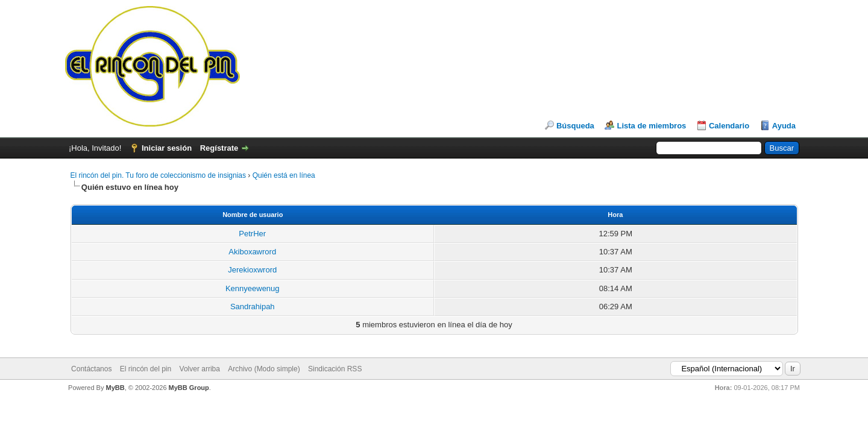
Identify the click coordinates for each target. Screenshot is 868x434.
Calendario (729, 126)
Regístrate (219, 148)
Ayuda (784, 126)
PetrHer (252, 234)
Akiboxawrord (252, 252)
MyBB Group (189, 388)
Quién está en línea (284, 175)
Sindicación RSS (335, 369)
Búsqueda (575, 126)
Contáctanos (91, 369)
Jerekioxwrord (252, 270)
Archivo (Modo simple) (264, 369)
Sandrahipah (253, 307)
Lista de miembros (651, 126)
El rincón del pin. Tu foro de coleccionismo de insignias (159, 175)
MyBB (115, 388)
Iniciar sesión (167, 148)
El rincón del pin (146, 369)
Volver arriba (200, 369)
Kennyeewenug (253, 288)
